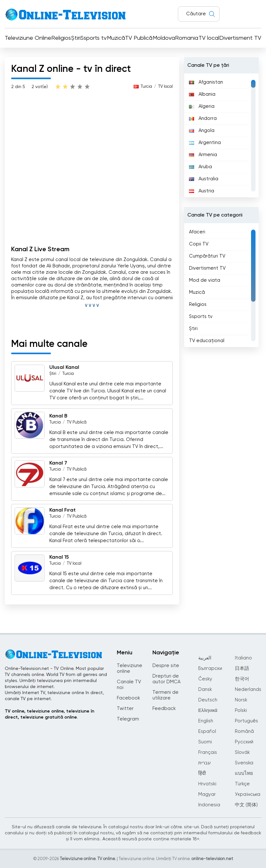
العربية (205, 658)
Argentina (205, 143)
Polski (241, 710)
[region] (221, 135)
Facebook (128, 698)
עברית (204, 763)
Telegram (128, 719)
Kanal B (58, 416)
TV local (209, 38)
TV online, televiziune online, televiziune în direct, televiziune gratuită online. (49, 714)
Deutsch (208, 700)
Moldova (164, 38)
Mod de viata (205, 280)
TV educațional (207, 341)
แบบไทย (244, 773)
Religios (61, 38)
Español (207, 731)
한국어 (242, 679)
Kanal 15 (59, 557)
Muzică (116, 38)
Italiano (243, 658)
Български (210, 668)
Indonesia (209, 805)
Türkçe (242, 784)
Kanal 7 (58, 463)
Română (244, 731)
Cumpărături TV (207, 256)
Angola (202, 131)
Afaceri (197, 232)
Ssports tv (94, 38)
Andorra (203, 118)
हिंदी (202, 773)
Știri (76, 38)
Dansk (205, 689)
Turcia (146, 87)
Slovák (242, 752)
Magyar (207, 794)
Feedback (164, 709)
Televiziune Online (28, 38)
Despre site (166, 666)
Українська (248, 794)
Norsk (241, 700)
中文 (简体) (246, 805)
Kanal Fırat (63, 510)
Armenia (203, 155)
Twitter (125, 709)
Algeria (202, 106)
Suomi (205, 742)
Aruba (200, 167)
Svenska (244, 763)
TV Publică (139, 38)
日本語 (242, 668)
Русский (244, 742)
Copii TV (199, 244)
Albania (202, 94)
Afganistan (206, 82)
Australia (204, 179)
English (206, 721)
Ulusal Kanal (64, 368)
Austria (202, 191)
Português (246, 721)
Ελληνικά (208, 710)
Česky (205, 679)
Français (208, 752)
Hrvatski (207, 784)
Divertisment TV (240, 38)
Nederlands (248, 689)
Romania (187, 38)
